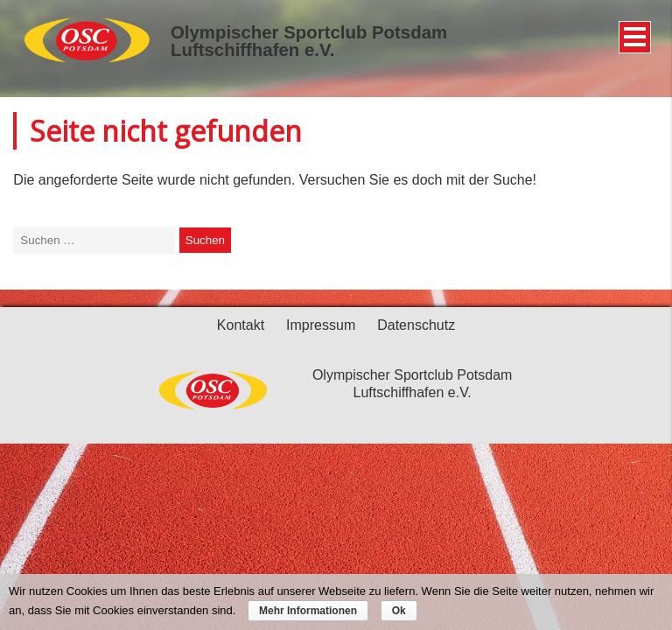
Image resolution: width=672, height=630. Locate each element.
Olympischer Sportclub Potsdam (309, 32)
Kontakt (241, 325)
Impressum (321, 325)
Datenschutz (416, 325)
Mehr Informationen (308, 611)
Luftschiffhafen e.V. (252, 50)
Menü (632, 31)
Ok (399, 611)
